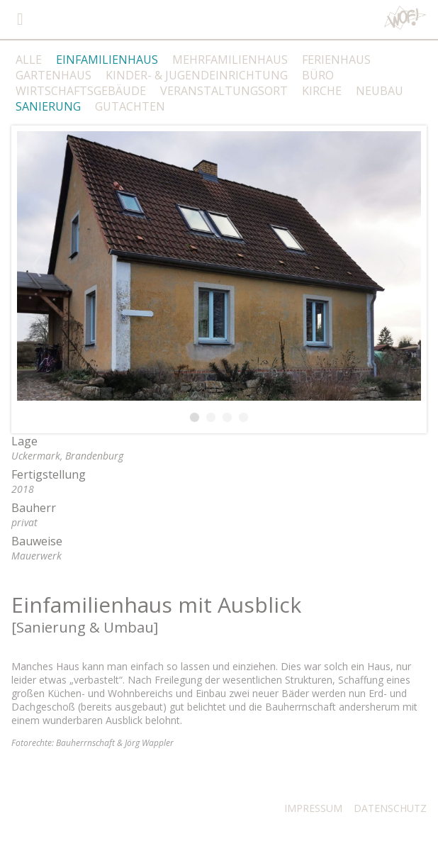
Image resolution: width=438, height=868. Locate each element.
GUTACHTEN (130, 106)
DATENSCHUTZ (390, 808)
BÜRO (318, 75)
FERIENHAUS (336, 60)
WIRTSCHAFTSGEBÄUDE (81, 91)
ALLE (29, 60)
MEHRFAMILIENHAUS (230, 60)
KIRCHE (322, 91)
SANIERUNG (48, 106)
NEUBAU (380, 91)
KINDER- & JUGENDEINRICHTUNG (197, 75)
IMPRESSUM (313, 808)
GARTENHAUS (54, 75)
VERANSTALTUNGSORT (224, 91)
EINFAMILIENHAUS (107, 60)
